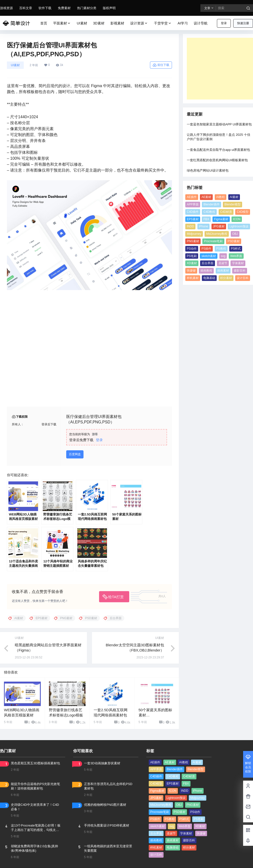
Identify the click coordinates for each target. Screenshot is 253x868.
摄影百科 (240, 271)
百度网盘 (75, 454)
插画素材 (223, 271)
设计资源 (139, 23)
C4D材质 (226, 212)
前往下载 (161, 65)
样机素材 (193, 278)
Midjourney (194, 234)
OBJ (235, 234)
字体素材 (238, 263)
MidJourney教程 (217, 234)
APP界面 (193, 204)
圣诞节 (223, 263)
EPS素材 (193, 219)
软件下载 (45, 8)
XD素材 (192, 263)
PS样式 (236, 249)
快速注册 (243, 23)
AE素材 (206, 197)
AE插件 (192, 197)
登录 (224, 23)
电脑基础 (209, 278)
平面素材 (62, 23)
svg (223, 256)
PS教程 (221, 249)
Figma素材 (221, 219)
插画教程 (206, 271)
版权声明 (109, 8)
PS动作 (192, 249)
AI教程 (221, 197)
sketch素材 (209, 256)
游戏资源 (6, 8)
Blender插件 (211, 204)
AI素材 (234, 197)
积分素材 (226, 278)
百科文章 (26, 8)
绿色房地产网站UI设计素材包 (208, 170)
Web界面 (236, 256)
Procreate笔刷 (213, 241)
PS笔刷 (192, 256)
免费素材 (64, 8)
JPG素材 (219, 226)
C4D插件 (193, 212)
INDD (190, 226)
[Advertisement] (220, 69)
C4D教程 (209, 212)
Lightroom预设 (239, 226)
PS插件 (206, 249)
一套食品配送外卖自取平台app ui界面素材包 (218, 150)
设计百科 (243, 278)
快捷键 (191, 271)
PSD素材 (234, 241)
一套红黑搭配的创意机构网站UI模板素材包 (217, 160)
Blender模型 (232, 204)
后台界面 (208, 263)
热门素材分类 (87, 8)
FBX (206, 219)
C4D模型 (243, 212)
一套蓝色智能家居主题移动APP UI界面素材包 (219, 124)
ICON (237, 219)
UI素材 (15, 65)
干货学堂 (163, 23)
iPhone (203, 226)
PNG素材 (193, 241)
